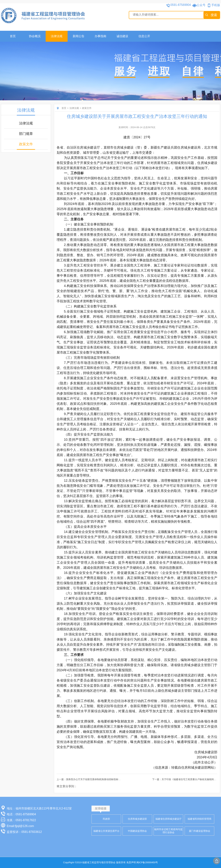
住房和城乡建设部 (137, 819)
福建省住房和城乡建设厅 (168, 819)
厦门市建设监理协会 (200, 831)
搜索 (214, 15)
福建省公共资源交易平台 (106, 831)
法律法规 (57, 36)
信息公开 (144, 36)
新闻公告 (79, 36)
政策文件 (26, 144)
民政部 (106, 819)
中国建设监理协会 (137, 831)
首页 (13, 36)
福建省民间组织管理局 (199, 819)
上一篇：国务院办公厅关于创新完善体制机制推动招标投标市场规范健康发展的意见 (101, 779)
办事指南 (100, 36)
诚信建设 (122, 36)
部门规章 (26, 134)
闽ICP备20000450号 (147, 862)
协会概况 (35, 36)
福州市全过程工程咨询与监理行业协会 (168, 831)
